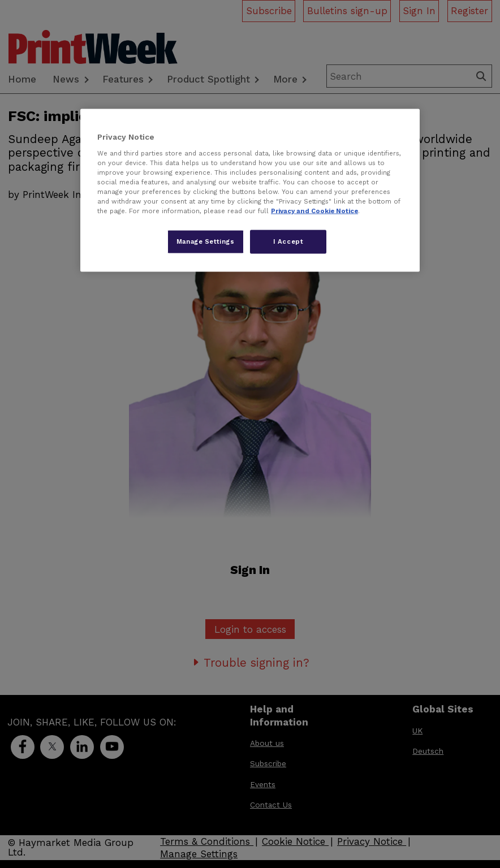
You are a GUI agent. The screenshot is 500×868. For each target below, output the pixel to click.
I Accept (288, 241)
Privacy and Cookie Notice (314, 211)
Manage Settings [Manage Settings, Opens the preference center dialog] (206, 241)
